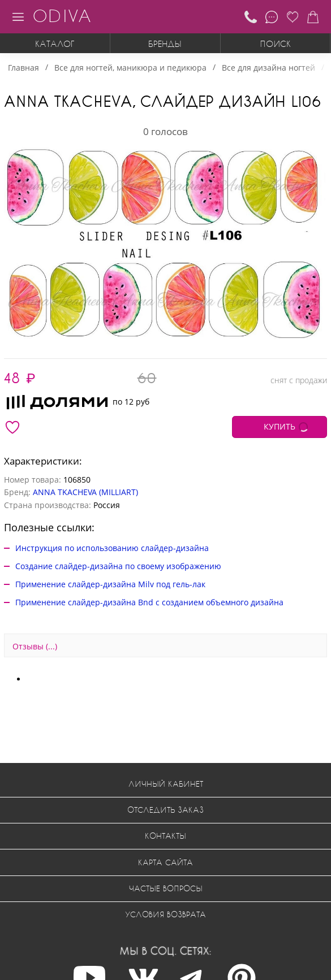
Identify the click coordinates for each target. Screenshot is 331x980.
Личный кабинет (166, 784)
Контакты (165, 836)
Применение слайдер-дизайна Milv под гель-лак (110, 584)
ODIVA (62, 16)
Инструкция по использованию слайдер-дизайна (112, 548)
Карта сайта (165, 862)
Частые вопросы (166, 888)
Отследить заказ (165, 810)
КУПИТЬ (280, 426)
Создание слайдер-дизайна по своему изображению (118, 566)
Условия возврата (165, 914)
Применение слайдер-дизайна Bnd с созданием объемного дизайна (149, 602)
